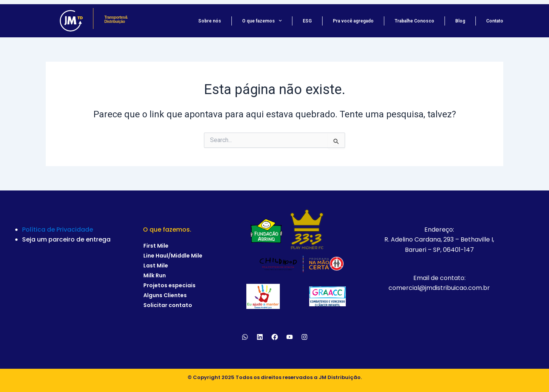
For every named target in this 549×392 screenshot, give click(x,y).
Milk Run (155, 275)
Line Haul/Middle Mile (173, 256)
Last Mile (156, 266)
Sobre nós (210, 21)
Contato (495, 21)
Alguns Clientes (165, 295)
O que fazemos (262, 21)
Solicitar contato (168, 305)
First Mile (156, 246)
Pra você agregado (353, 21)
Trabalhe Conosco (414, 21)
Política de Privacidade (58, 230)
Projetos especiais (169, 285)
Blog (460, 21)
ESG (307, 21)
